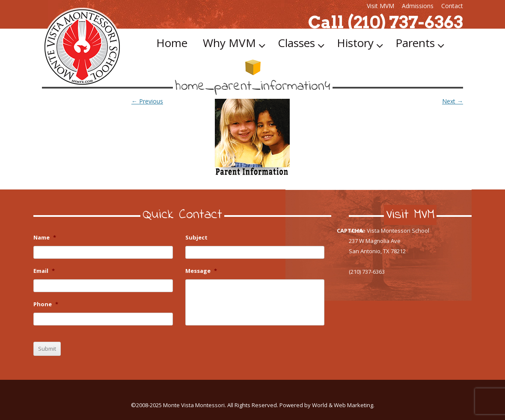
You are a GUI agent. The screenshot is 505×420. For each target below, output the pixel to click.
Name (45, 238)
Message (201, 271)
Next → (453, 101)
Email (44, 271)
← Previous (147, 101)
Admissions (418, 6)
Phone (46, 304)
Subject (196, 238)
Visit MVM (380, 6)
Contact (452, 6)
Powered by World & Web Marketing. (327, 405)
